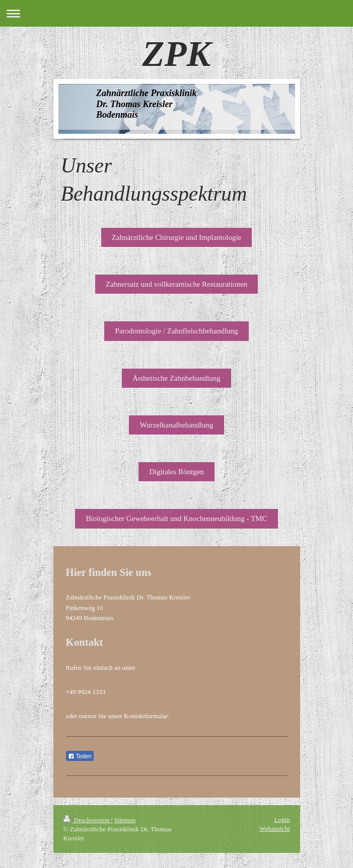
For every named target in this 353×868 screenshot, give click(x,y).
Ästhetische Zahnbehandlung (176, 378)
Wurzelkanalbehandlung (176, 425)
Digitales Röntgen (176, 472)
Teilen (80, 756)
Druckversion (87, 820)
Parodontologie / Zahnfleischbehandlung (176, 331)
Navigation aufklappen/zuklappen (176, 13)
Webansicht (274, 829)
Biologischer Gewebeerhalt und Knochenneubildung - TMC (176, 518)
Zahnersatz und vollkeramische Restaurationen (176, 284)
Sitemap (125, 820)
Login (282, 819)
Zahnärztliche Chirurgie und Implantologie (177, 237)
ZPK (177, 54)
